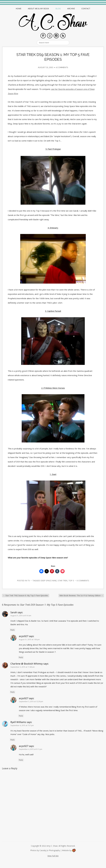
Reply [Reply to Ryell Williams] (12, 740)
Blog (58, 9)
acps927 (24, 636)
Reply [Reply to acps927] (21, 657)
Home (19, 9)
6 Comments (62, 67)
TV (29, 581)
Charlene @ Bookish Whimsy (27, 664)
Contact (86, 9)
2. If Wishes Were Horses (53, 388)
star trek (63, 581)
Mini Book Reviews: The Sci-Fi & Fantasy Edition (81, 595)
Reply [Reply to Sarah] (12, 630)
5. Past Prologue (53, 149)
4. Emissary (53, 228)
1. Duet (53, 474)
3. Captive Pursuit (53, 311)
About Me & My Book (38, 9)
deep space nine (49, 581)
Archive (71, 9)
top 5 (71, 581)
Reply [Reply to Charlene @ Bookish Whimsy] (12, 692)
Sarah (14, 612)
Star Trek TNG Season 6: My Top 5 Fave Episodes (26, 595)
